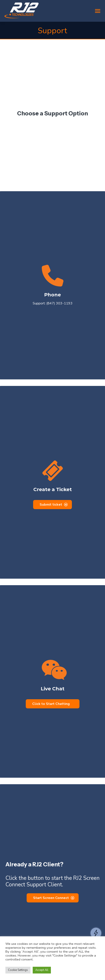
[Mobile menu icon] (98, 11)
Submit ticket (54, 505)
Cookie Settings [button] (18, 970)
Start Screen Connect (54, 898)
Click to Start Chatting (51, 704)
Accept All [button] (42, 970)
